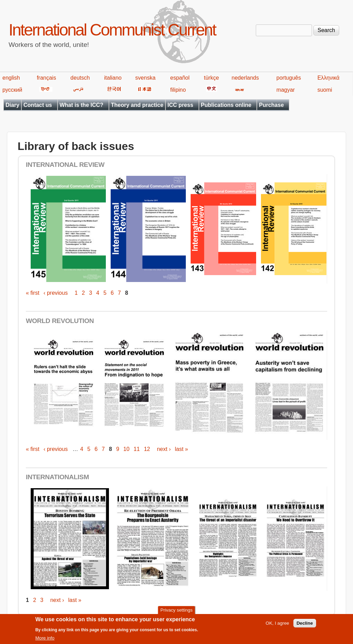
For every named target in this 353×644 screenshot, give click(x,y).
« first (33, 293)
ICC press (180, 105)
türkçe (211, 78)
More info (45, 640)
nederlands (245, 78)
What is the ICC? (82, 105)
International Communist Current (112, 30)
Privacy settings (176, 612)
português (289, 78)
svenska (145, 78)
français (47, 78)
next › (164, 449)
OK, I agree (278, 625)
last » (181, 449)
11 (137, 449)
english (11, 78)
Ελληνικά (329, 78)
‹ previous (56, 293)
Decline (305, 625)
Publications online (226, 105)
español (180, 78)
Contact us (38, 105)
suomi (325, 90)
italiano (113, 78)
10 (127, 449)
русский (12, 90)
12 (147, 449)
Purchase (271, 105)
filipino (178, 90)
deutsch (80, 78)
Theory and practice (137, 105)
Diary (12, 105)
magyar (286, 90)
